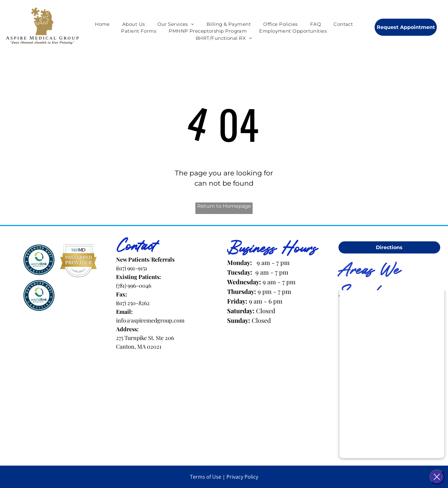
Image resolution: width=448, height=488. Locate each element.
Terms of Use (206, 477)
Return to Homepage (224, 206)
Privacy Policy (242, 477)
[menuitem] (102, 24)
